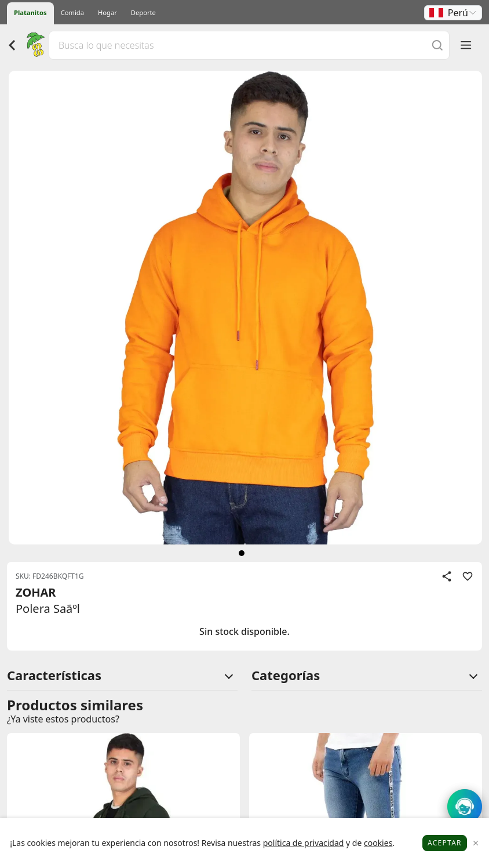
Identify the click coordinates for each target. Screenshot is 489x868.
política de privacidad (304, 843)
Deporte (143, 12)
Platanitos (30, 12)
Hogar (107, 12)
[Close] (476, 843)
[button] (453, 13)
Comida (72, 12)
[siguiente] (242, 553)
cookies (378, 843)
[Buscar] (437, 45)
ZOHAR (36, 592)
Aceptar (445, 843)
